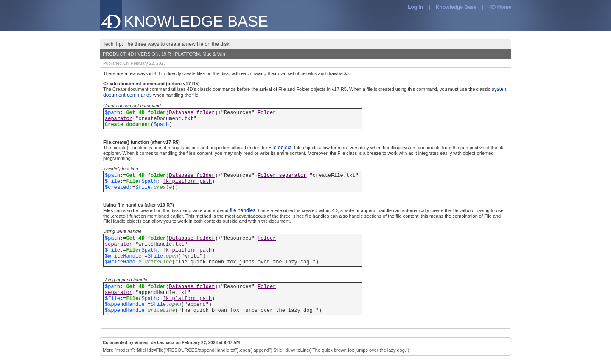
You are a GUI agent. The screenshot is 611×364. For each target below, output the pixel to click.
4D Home (500, 7)
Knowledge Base (456, 7)
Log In (415, 7)
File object (280, 148)
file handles (242, 210)
